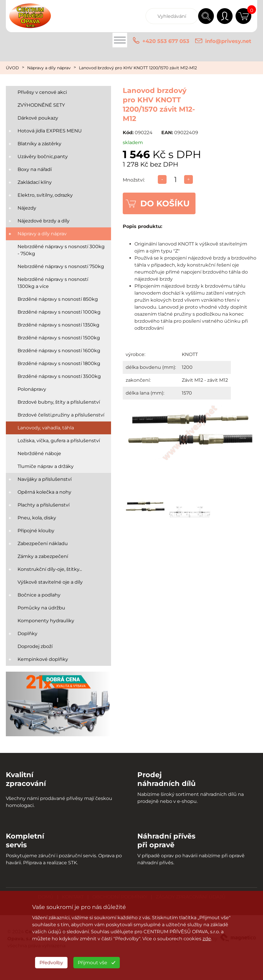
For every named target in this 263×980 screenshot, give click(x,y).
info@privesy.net (228, 41)
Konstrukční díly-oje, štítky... (50, 569)
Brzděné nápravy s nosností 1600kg (59, 351)
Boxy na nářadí (35, 169)
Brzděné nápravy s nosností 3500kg (59, 376)
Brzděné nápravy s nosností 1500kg (59, 338)
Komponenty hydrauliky (46, 621)
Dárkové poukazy (38, 118)
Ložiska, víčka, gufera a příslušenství (59, 441)
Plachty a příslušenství (44, 505)
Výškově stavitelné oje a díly (50, 582)
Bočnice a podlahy (39, 595)
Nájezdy (27, 208)
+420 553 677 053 (166, 41)
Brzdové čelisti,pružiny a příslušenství (61, 415)
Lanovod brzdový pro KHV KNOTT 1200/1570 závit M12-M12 (138, 68)
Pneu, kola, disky (37, 518)
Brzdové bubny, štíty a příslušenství (59, 402)
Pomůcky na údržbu (41, 608)
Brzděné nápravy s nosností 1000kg (59, 312)
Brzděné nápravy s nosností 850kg (58, 299)
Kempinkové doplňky (43, 659)
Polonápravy (32, 389)
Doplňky (27, 634)
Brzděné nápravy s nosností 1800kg (59, 363)
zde (207, 939)
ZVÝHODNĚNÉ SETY (41, 105)
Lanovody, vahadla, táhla (46, 428)
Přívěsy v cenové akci (42, 92)
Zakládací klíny (35, 182)
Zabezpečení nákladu (43, 543)
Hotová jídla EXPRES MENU (50, 131)
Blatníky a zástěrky (39, 144)
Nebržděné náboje (39, 453)
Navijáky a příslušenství (45, 479)
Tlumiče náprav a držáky (46, 466)
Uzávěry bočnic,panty (43, 157)
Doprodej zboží (35, 646)
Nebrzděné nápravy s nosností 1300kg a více (53, 283)
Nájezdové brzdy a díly (44, 221)
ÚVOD (12, 68)
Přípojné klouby (36, 531)
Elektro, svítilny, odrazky (45, 195)
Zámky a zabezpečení (43, 556)
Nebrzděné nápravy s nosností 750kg (61, 266)
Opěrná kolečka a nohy (44, 492)
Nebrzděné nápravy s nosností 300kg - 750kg (61, 250)
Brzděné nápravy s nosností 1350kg (58, 325)
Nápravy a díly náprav (49, 68)
